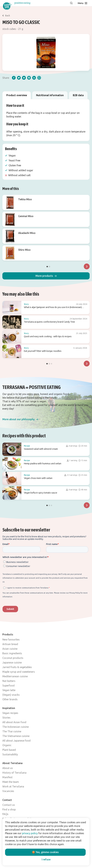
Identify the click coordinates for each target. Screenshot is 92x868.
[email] (24, 78)
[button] (46, 276)
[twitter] (19, 78)
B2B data (78, 95)
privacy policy (30, 833)
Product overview (17, 95)
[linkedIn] (34, 78)
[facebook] (14, 78)
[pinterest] (29, 78)
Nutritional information (50, 95)
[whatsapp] (39, 78)
